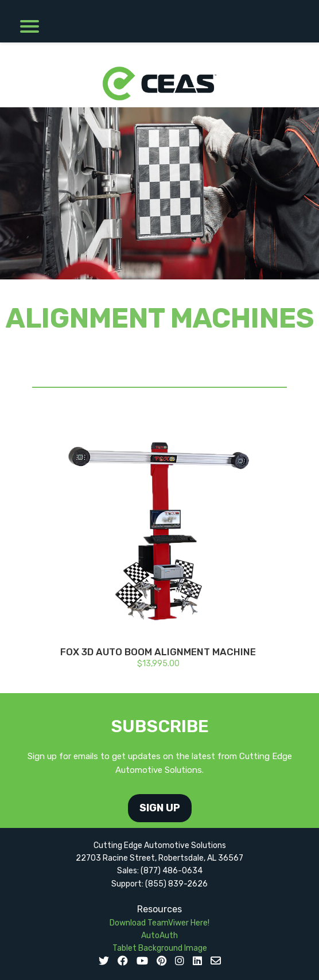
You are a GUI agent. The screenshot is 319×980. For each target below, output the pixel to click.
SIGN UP (160, 808)
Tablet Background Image (160, 948)
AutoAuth (159, 936)
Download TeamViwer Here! (159, 923)
